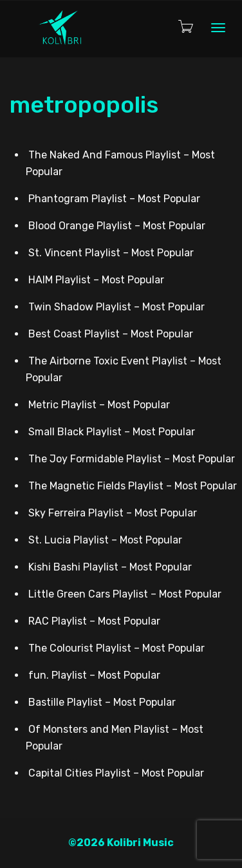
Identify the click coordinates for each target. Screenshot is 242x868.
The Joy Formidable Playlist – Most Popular (132, 459)
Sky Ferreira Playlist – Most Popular (113, 513)
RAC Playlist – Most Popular (94, 621)
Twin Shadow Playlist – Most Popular (116, 307)
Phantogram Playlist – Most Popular (114, 199)
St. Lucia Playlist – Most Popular (105, 540)
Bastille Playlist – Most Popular (102, 702)
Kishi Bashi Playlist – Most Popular (110, 567)
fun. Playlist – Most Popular (94, 675)
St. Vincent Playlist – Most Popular (111, 253)
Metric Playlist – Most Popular (99, 405)
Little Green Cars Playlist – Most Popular (125, 594)
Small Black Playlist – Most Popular (112, 432)
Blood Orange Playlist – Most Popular (117, 226)
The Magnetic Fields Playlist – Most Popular (133, 486)
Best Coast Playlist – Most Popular (111, 334)
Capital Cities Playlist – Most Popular (116, 773)
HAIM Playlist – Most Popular (96, 280)
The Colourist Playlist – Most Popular (116, 648)
